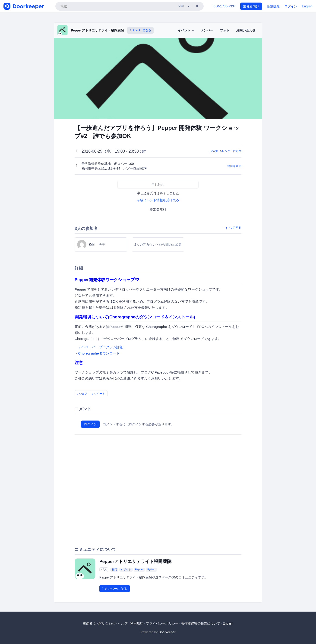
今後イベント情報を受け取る (158, 200)
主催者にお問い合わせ (99, 623)
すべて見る (233, 228)
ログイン (291, 6)
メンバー (207, 30)
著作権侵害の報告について (201, 623)
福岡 (114, 569)
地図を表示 (234, 166)
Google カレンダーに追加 (225, 151)
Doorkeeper (167, 632)
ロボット (126, 569)
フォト (225, 30)
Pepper (139, 569)
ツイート (99, 394)
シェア (82, 394)
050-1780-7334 (225, 6)
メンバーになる (140, 30)
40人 (104, 569)
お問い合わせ (246, 30)
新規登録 (273, 6)
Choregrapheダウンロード (99, 353)
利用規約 (137, 623)
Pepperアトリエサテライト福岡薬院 (97, 30)
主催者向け (251, 6)
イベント (186, 30)
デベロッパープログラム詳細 (101, 347)
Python (151, 569)
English (307, 6)
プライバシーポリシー (162, 623)
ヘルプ (123, 623)
